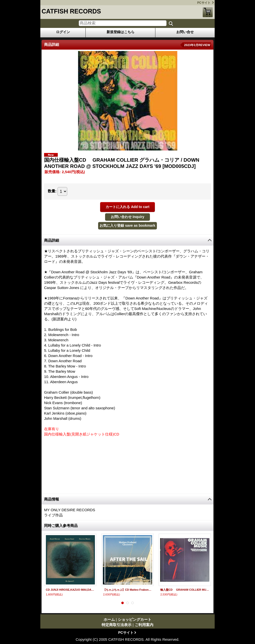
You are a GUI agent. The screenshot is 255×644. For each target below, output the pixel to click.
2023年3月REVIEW (197, 45)
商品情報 (52, 499)
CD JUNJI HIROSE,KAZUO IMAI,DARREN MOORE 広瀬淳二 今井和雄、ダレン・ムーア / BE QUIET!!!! (70, 590)
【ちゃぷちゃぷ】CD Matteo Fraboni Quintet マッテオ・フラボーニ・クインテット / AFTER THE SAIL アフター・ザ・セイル (127, 590)
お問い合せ (185, 32)
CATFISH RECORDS (71, 11)
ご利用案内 (144, 625)
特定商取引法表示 (117, 625)
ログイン (63, 32)
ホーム (109, 619)
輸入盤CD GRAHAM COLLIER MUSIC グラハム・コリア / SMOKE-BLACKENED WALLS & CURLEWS (185, 590)
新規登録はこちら (121, 32)
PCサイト (204, 3)
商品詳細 (52, 240)
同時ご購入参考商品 (61, 526)
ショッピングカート (208, 12)
